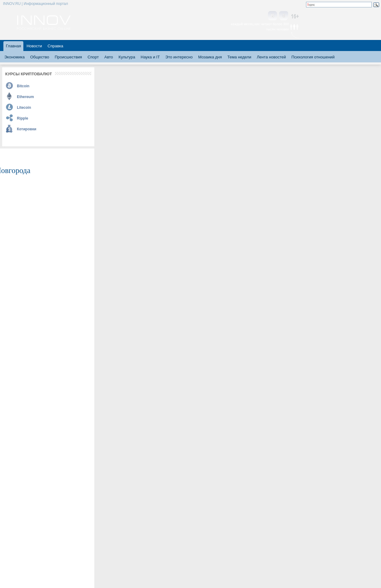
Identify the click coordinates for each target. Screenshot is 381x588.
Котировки (27, 129)
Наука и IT (150, 57)
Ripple (23, 118)
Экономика (14, 57)
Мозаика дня (210, 57)
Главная (13, 46)
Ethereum (25, 97)
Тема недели (239, 57)
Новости (34, 46)
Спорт (93, 57)
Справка (55, 46)
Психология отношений (313, 57)
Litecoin (24, 108)
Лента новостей (271, 57)
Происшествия (68, 57)
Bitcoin (23, 86)
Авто (108, 57)
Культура (127, 57)
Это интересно (179, 57)
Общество (40, 57)
